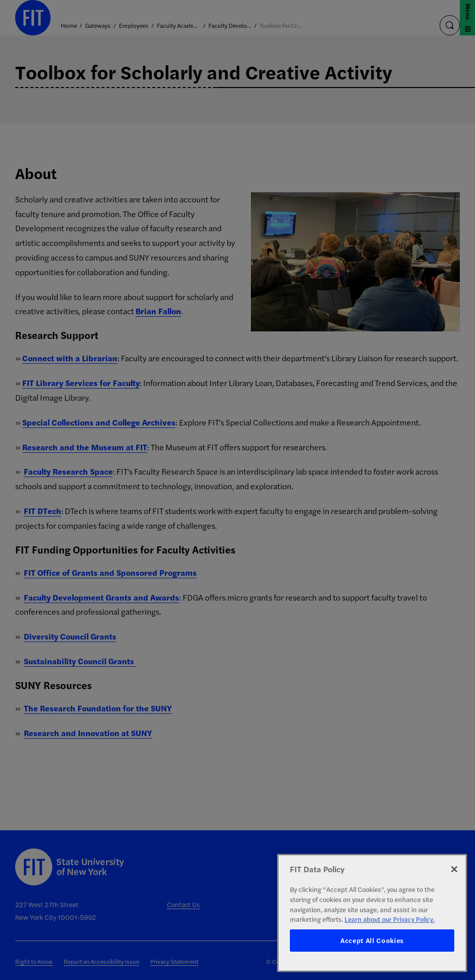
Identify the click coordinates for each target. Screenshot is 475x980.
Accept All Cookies (372, 940)
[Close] (454, 869)
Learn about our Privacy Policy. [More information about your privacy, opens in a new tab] (390, 919)
